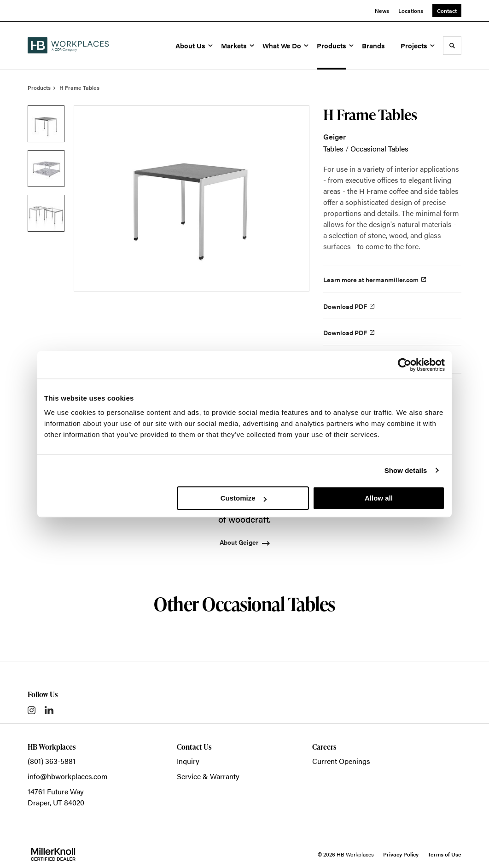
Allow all (379, 498)
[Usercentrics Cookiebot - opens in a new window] (405, 365)
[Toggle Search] (452, 46)
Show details (406, 470)
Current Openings (341, 761)
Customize (244, 498)
